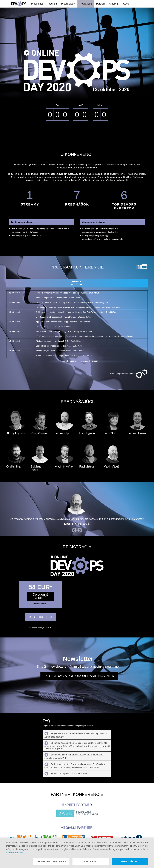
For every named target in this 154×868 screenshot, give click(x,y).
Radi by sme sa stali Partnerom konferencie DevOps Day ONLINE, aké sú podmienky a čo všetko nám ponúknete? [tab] (75, 765)
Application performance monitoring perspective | (63, 322)
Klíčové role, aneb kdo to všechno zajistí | (60, 351)
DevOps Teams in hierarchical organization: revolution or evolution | (72, 302)
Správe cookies (15, 853)
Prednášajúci (68, 4)
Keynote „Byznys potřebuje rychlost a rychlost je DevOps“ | (67, 293)
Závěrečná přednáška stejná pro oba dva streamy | (64, 356)
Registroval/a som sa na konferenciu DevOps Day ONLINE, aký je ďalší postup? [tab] (76, 735)
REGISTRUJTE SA (40, 617)
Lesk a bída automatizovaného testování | (59, 346)
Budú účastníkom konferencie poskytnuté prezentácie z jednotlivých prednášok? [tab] (74, 756)
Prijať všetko (130, 862)
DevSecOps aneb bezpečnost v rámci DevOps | (64, 317)
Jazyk (126, 4)
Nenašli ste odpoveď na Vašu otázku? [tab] (66, 774)
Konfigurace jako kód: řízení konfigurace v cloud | (64, 331)
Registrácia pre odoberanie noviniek (79, 676)
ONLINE (114, 4)
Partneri (100, 4)
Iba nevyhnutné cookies (51, 862)
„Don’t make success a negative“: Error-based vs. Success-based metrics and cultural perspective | (85, 336)
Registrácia (86, 4)
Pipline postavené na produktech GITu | (58, 341)
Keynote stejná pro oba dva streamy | (58, 298)
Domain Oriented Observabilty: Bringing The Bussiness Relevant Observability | (78, 307)
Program (52, 4)
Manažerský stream (87, 361)
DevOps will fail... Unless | (54, 327)
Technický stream (66, 361)
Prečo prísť (37, 4)
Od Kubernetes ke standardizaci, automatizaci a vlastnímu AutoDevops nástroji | (76, 312)
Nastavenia (91, 862)
